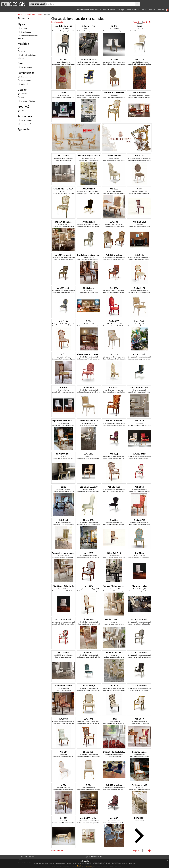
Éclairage (120, 10)
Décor (128, 10)
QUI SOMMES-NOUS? (94, 857)
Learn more (89, 866)
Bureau (106, 10)
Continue (80, 866)
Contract (151, 10)
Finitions (136, 10)
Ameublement (83, 10)
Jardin (113, 10)
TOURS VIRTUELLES (26, 857)
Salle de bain (96, 10)
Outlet (144, 10)
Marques (160, 10)
